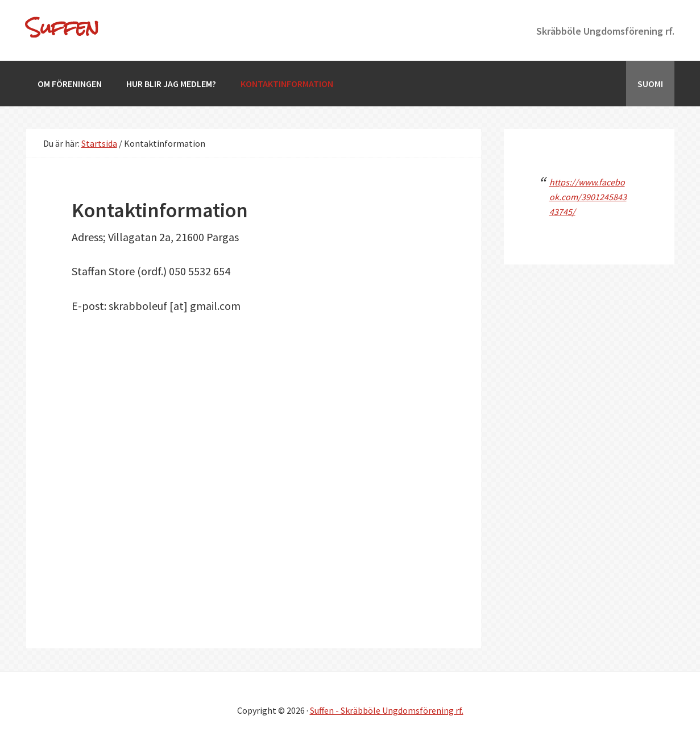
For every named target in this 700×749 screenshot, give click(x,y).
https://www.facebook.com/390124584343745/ (588, 197)
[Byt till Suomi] (650, 84)
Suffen (63, 27)
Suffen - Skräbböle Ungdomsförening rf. (387, 710)
